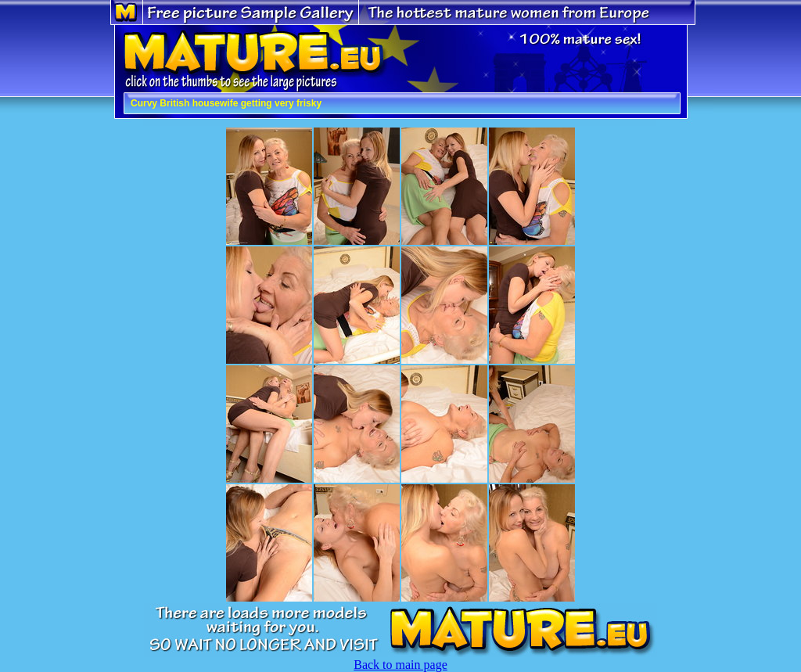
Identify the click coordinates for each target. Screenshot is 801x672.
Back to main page (400, 665)
